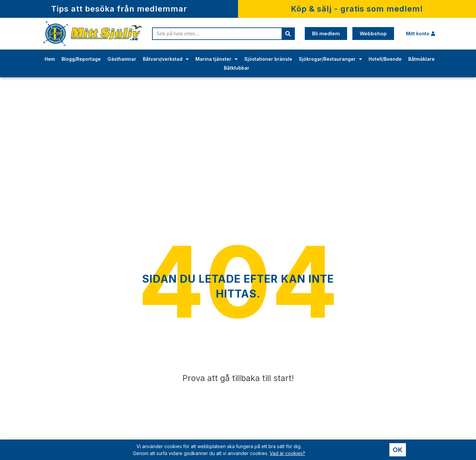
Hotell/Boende (385, 59)
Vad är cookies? (287, 454)
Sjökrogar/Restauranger (330, 59)
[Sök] (288, 34)
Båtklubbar (237, 68)
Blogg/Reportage (81, 59)
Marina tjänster (217, 59)
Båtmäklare (421, 59)
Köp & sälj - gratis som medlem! (357, 9)
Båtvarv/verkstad (166, 59)
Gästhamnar (122, 59)
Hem (50, 59)
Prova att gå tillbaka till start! (238, 378)
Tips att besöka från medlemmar (119, 9)
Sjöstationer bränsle (268, 59)
